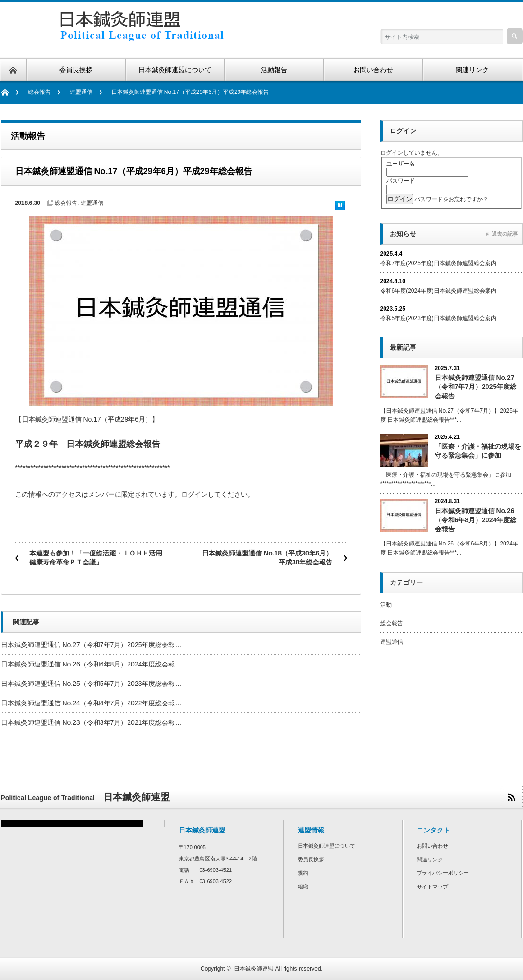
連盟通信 (81, 92)
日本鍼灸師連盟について (326, 846)
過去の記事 (505, 234)
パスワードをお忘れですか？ (451, 199)
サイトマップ (432, 887)
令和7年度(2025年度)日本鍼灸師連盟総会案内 (438, 263)
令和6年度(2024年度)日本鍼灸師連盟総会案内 (438, 291)
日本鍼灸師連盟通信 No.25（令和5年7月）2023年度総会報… (92, 684)
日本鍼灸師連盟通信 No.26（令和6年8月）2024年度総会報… (92, 664)
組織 (303, 887)
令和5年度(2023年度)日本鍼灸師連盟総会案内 (438, 318)
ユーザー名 (401, 164)
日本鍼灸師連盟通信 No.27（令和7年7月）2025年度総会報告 (476, 387)
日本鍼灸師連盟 (254, 969)
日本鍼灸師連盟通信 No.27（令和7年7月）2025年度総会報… (92, 645)
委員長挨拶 (311, 860)
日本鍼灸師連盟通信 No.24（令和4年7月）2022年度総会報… (92, 703)
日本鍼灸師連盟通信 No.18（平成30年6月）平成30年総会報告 (267, 558)
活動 (386, 605)
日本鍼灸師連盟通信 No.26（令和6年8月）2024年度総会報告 (476, 520)
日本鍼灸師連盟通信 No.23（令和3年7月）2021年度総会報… (92, 722)
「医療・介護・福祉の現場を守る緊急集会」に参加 (478, 451)
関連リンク (430, 860)
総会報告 (39, 92)
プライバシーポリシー (443, 873)
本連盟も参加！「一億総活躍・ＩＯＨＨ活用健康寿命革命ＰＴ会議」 (96, 558)
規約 (303, 873)
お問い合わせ (432, 846)
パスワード (401, 181)
